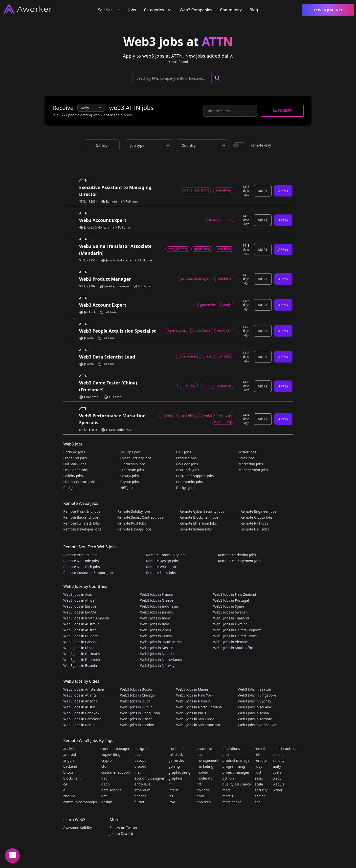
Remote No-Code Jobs (81, 561)
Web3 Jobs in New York (195, 695)
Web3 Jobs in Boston (137, 689)
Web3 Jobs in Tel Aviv (255, 707)
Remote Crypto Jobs (257, 517)
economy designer (150, 778)
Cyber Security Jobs (136, 458)
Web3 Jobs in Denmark (82, 660)
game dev (177, 760)
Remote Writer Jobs (162, 567)
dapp (106, 784)
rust (258, 772)
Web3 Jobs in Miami (192, 689)
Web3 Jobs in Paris (191, 713)
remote (261, 760)
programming (234, 766)
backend (70, 766)
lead (200, 754)
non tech (204, 802)
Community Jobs (189, 482)
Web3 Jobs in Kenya (156, 636)
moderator (205, 778)
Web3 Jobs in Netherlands (161, 660)
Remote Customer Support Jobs (89, 573)
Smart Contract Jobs (79, 482)
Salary (102, 145)
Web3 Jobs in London (137, 725)
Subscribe (282, 111)
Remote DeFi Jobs (255, 529)
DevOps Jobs (131, 452)
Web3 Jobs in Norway (157, 666)
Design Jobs (186, 488)
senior (260, 796)
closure (69, 796)
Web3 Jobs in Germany (82, 654)
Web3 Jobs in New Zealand (234, 594)
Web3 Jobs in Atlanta (80, 695)
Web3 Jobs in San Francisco (198, 725)
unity (277, 766)
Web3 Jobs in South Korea (161, 642)
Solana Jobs (130, 476)
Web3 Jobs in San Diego (195, 719)
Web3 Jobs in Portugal (231, 600)
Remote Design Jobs (162, 561)
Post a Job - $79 (328, 10)
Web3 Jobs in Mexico (157, 648)
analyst (69, 749)
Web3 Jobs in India (155, 618)
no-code (203, 790)
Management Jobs (253, 470)
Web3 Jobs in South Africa (234, 648)
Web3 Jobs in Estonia (80, 666)
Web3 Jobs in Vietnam (231, 642)
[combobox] (150, 145)
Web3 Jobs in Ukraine (230, 624)
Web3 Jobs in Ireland (157, 612)
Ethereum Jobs (132, 470)
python (228, 778)
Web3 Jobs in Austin (79, 707)
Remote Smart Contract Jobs (140, 517)
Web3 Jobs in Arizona (80, 701)
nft (199, 784)
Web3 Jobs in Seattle (254, 689)
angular (70, 760)
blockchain (72, 778)
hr (170, 784)
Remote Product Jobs (80, 555)
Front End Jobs (75, 458)
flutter (140, 802)
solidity (278, 760)
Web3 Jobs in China (79, 648)
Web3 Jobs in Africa (79, 600)
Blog (254, 10)
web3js (278, 784)
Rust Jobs (71, 488)
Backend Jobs (74, 452)
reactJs (228, 796)
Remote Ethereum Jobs (198, 523)
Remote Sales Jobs (161, 573)
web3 (277, 778)
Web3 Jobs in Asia (78, 594)
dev (137, 754)
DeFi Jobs (183, 452)
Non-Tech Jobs (188, 470)
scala (259, 784)
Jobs (132, 10)
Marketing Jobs (251, 464)
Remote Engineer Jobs (258, 511)
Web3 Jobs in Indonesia (159, 606)
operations (231, 749)
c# (65, 784)
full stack (176, 754)
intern (174, 790)
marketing (205, 766)
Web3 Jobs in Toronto (255, 719)
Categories (158, 10)
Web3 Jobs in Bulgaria (81, 636)
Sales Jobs (246, 458)
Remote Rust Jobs (132, 523)
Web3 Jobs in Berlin (79, 725)
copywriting (111, 754)
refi (258, 754)
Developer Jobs (75, 470)
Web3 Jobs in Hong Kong (140, 713)
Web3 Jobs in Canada (80, 642)
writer (278, 790)
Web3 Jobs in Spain (228, 606)
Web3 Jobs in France (156, 594)
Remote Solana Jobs (196, 529)
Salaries (109, 10)
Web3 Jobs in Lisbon (136, 719)
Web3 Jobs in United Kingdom (237, 630)
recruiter (262, 749)
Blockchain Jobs (133, 464)
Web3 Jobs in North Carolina (199, 707)
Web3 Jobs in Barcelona (82, 719)
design (107, 802)
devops (140, 760)
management (208, 760)
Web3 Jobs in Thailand (231, 618)
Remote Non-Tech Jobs (82, 567)
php (226, 754)
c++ (66, 790)
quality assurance (237, 784)
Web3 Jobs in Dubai (136, 701)
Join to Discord (121, 834)
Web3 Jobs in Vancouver (257, 725)
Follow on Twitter (123, 828)
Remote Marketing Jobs (237, 555)
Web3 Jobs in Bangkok (81, 713)
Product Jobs (186, 458)
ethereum (143, 790)
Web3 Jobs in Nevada (193, 701)
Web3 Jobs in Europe (80, 606)
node (201, 796)
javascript (204, 749)
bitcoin (69, 772)
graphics (176, 778)
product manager (237, 760)
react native (232, 802)
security (261, 790)
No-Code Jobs (187, 464)
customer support (116, 772)
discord (140, 766)
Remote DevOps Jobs (134, 529)
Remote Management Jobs (240, 561)
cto (104, 766)
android (70, 754)
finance (140, 796)
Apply (283, 191)
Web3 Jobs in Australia (81, 624)
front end (176, 749)
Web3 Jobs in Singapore (257, 695)
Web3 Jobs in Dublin (136, 707)
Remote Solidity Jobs (134, 511)
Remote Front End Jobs (82, 511)
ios (171, 796)
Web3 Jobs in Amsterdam (84, 689)
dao (104, 778)
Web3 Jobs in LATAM (80, 612)
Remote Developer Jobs (82, 529)
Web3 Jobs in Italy (155, 624)
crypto (107, 760)
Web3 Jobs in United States (235, 636)
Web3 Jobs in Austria (80, 630)
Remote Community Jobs (166, 555)
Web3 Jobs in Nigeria (157, 654)
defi (104, 796)
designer (142, 749)
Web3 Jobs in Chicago (138, 695)
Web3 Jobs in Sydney (255, 701)
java (172, 802)
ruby (259, 766)
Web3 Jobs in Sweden (230, 612)
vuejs (277, 772)
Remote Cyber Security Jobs (202, 511)
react (227, 790)
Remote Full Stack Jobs (82, 523)
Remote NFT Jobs (254, 523)
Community (231, 10)
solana (278, 754)
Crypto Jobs (130, 482)
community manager (80, 802)
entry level (143, 784)
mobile (202, 772)
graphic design (181, 772)
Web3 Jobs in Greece (157, 600)
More (263, 191)
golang (174, 766)
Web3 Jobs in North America (86, 618)
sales (259, 778)
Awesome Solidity (78, 828)
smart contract (285, 749)
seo (258, 802)
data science (111, 790)
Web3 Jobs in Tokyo (253, 713)
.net (138, 772)
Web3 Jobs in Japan (156, 630)
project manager (236, 772)
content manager (115, 749)
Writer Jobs (247, 452)
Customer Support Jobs (195, 476)
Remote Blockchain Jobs (199, 517)
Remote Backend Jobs (81, 517)
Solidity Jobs (73, 476)
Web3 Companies (196, 10)
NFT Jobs (127, 488)
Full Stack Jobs (75, 464)
